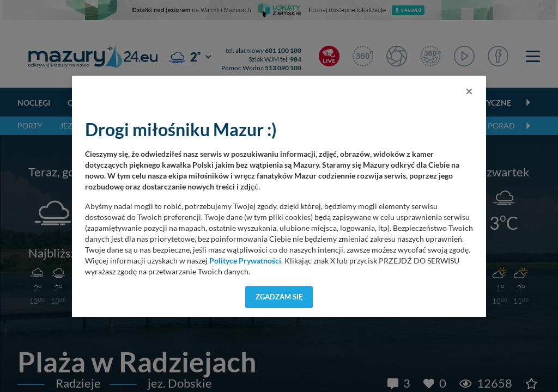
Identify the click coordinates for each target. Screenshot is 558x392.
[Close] (469, 91)
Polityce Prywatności (245, 261)
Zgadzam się (279, 297)
